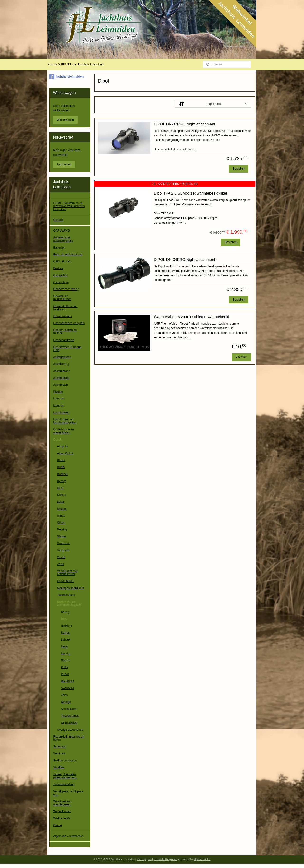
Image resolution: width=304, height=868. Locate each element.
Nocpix (65, 660)
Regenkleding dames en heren (69, 738)
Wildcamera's (62, 818)
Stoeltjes (59, 767)
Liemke (66, 654)
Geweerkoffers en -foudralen (66, 308)
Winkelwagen (65, 120)
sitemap (141, 859)
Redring (62, 529)
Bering (65, 612)
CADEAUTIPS (63, 261)
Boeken (58, 268)
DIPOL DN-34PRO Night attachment (184, 260)
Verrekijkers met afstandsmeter (67, 573)
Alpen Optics (65, 453)
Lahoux (66, 640)
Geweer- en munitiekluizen (62, 298)
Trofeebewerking (64, 784)
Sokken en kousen (65, 761)
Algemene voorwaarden (69, 836)
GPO (60, 488)
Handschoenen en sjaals (69, 323)
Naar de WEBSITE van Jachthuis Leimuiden (75, 65)
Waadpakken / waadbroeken (62, 803)
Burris (61, 467)
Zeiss (61, 564)
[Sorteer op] (213, 104)
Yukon (61, 557)
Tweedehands (66, 595)
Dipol (64, 619)
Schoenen (60, 747)
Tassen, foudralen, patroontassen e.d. (65, 776)
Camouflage (61, 282)
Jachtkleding (61, 364)
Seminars (59, 753)
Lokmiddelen (62, 413)
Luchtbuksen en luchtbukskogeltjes (65, 421)
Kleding (58, 392)
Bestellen (239, 169)
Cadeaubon (61, 275)
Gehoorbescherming (66, 289)
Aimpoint (63, 446)
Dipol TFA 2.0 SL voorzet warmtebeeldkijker (190, 193)
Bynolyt (62, 481)
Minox (61, 516)
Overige (66, 702)
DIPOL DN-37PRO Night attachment (184, 124)
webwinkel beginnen (165, 859)
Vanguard (63, 550)
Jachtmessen (62, 371)
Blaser (61, 460)
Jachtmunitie (61, 378)
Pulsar (65, 674)
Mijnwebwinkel (202, 859)
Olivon (61, 523)
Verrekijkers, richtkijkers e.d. (68, 793)
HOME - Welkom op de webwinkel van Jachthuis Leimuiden (69, 206)
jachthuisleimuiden (67, 77)
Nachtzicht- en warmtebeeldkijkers (69, 603)
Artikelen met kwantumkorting (63, 239)
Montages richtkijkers (71, 588)
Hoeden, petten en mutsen (65, 332)
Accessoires (69, 709)
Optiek (58, 440)
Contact (58, 220)
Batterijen (59, 248)
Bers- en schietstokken (68, 255)
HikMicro (67, 626)
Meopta (62, 509)
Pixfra (65, 667)
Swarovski (64, 543)
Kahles (62, 495)
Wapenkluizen (62, 811)
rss (150, 859)
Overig (58, 825)
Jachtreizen (61, 385)
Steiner (62, 536)
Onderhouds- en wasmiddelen (64, 431)
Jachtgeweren (62, 357)
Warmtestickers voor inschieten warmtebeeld (191, 317)
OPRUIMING (62, 231)
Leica (61, 502)
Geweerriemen (63, 316)
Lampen (59, 406)
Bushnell (63, 474)
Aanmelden (64, 164)
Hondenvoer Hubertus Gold (67, 349)
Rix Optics (68, 681)
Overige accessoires (70, 730)
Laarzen (59, 399)
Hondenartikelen (64, 340)
